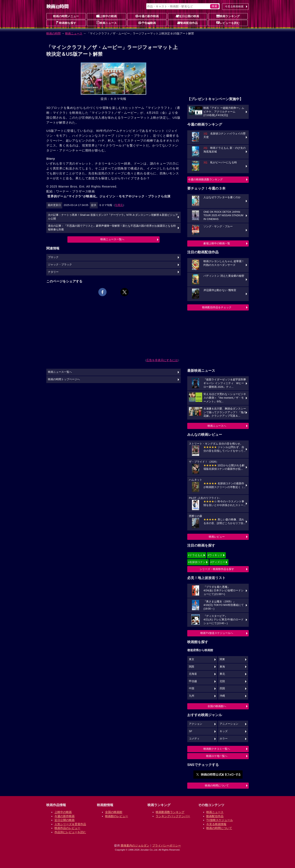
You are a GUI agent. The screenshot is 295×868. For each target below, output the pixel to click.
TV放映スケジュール (220, 820)
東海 (222, 667)
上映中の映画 (107, 16)
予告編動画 (147, 23)
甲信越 (193, 681)
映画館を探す (66, 23)
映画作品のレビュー (67, 828)
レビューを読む (228, 23)
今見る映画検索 (234, 6)
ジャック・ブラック (60, 265)
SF (191, 731)
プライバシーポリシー (167, 845)
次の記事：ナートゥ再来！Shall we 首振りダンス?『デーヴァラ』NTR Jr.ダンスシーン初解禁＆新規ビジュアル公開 (113, 217)
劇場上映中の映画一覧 (217, 243)
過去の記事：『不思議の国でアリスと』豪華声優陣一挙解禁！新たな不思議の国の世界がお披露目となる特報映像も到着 (112, 228)
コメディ (194, 739)
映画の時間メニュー (66, 16)
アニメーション (229, 724)
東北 (222, 674)
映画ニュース (107, 23)
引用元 (119, 205)
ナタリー (53, 272)
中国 (192, 688)
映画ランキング (228, 16)
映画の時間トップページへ (64, 379)
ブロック (53, 257)
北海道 (193, 674)
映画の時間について (217, 786)
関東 (222, 659)
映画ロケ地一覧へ (217, 756)
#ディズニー (218, 562)
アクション (196, 724)
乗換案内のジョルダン (135, 845)
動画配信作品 (187, 23)
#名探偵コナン (197, 562)
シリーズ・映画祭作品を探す (217, 569)
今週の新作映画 (147, 16)
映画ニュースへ (217, 426)
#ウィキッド (215, 555)
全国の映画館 (114, 812)
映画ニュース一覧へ (112, 239)
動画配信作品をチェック (217, 307)
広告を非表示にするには (162, 360)
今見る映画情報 (216, 824)
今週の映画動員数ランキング (205, 179)
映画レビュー (217, 537)
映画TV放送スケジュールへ (217, 633)
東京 (192, 659)
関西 (192, 667)
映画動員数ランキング (170, 812)
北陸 (222, 681)
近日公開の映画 (187, 16)
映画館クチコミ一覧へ (217, 749)
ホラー (224, 739)
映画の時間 (53, 33)
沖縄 (222, 696)
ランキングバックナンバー (173, 816)
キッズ (224, 731)
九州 (192, 696)
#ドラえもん (195, 555)
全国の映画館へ (217, 706)
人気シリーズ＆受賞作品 (70, 824)
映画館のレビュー (117, 816)
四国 (222, 688)
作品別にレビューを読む (70, 832)
